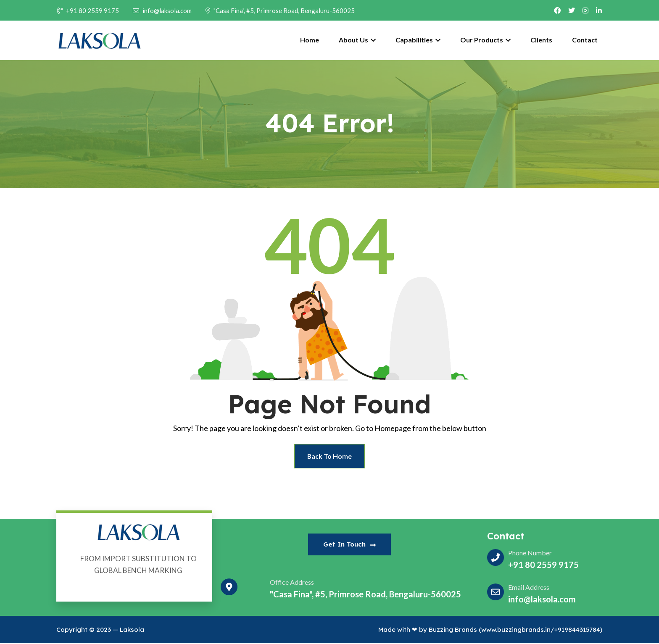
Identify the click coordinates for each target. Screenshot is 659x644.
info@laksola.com (162, 11)
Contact (585, 40)
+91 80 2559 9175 (88, 11)
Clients (541, 40)
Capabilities (418, 40)
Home (310, 40)
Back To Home (330, 456)
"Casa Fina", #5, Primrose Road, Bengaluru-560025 (280, 11)
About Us (357, 40)
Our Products (485, 40)
